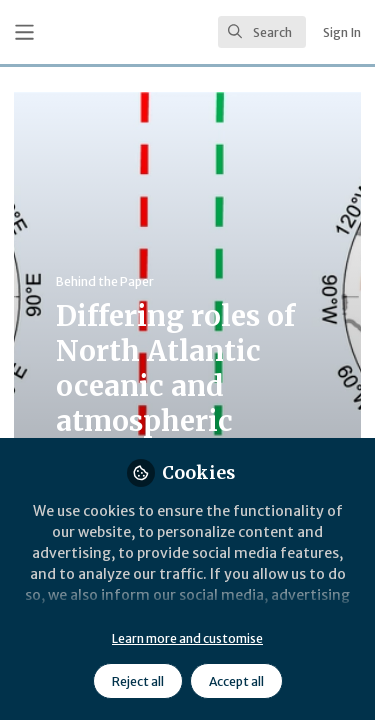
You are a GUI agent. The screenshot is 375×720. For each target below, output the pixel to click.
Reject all (138, 681)
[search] (262, 32)
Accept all (236, 681)
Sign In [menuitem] (342, 32)
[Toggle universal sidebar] (24, 32)
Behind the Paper (105, 281)
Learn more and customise (187, 638)
